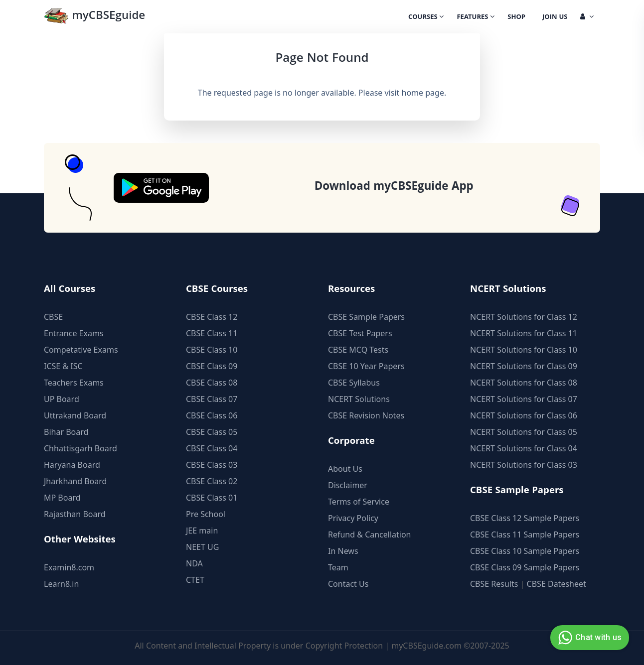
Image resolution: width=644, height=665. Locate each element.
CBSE (53, 317)
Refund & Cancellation (370, 534)
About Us (345, 469)
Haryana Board (72, 465)
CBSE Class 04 (212, 448)
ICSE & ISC (63, 366)
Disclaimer (348, 485)
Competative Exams (81, 350)
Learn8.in (61, 584)
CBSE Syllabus (354, 383)
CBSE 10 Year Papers (366, 366)
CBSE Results (494, 584)
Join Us (555, 17)
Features (476, 17)
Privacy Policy (353, 518)
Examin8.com (69, 567)
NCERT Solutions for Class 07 (524, 399)
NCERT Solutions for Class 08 (524, 383)
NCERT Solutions (359, 399)
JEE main (202, 531)
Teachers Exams (74, 383)
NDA (194, 563)
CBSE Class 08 (212, 383)
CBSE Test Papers (360, 333)
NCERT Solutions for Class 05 (524, 432)
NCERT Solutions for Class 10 (524, 350)
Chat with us (588, 638)
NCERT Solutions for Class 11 (524, 333)
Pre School (206, 514)
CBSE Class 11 (212, 333)
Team (338, 567)
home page (423, 93)
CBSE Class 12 (212, 317)
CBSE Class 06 (212, 415)
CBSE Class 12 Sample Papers (525, 518)
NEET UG (202, 547)
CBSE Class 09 (212, 366)
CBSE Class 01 (212, 498)
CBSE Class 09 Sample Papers (525, 567)
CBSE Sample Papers (366, 317)
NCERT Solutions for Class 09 (524, 366)
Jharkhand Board (75, 481)
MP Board (62, 498)
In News (343, 551)
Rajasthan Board (75, 514)
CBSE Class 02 (212, 481)
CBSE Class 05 (212, 432)
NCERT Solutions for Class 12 (524, 317)
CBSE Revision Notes (366, 415)
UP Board (62, 399)
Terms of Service (359, 502)
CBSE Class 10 (212, 350)
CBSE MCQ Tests (358, 350)
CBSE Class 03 (212, 465)
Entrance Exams (74, 333)
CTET (195, 580)
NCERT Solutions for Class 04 (524, 448)
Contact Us (348, 584)
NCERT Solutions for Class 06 (524, 415)
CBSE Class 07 (212, 399)
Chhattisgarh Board (80, 448)
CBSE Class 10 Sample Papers (525, 551)
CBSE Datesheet (557, 584)
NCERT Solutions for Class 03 (524, 465)
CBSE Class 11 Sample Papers (525, 534)
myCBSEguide (94, 17)
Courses (426, 17)
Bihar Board (66, 432)
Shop (516, 17)
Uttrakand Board (75, 415)
